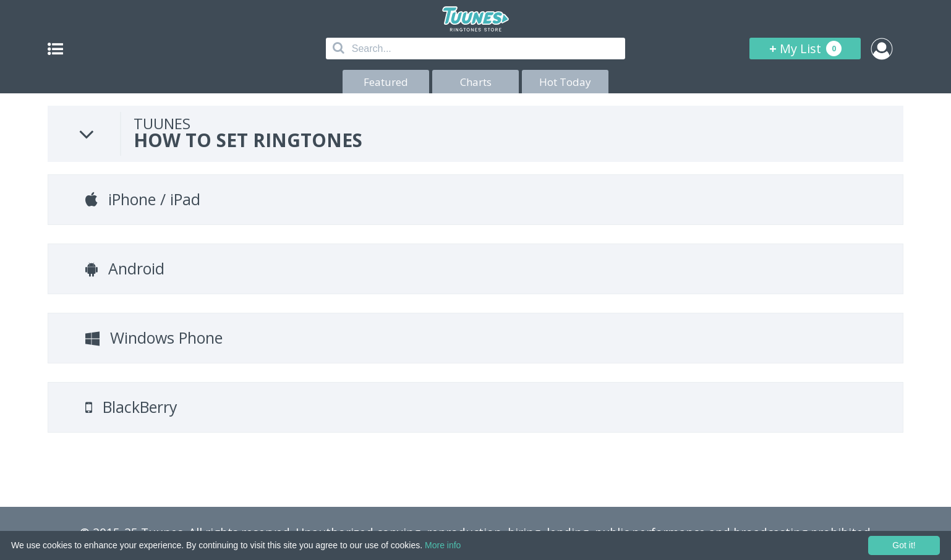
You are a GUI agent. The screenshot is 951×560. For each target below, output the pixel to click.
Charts (476, 82)
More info (443, 545)
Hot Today (565, 82)
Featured (386, 82)
